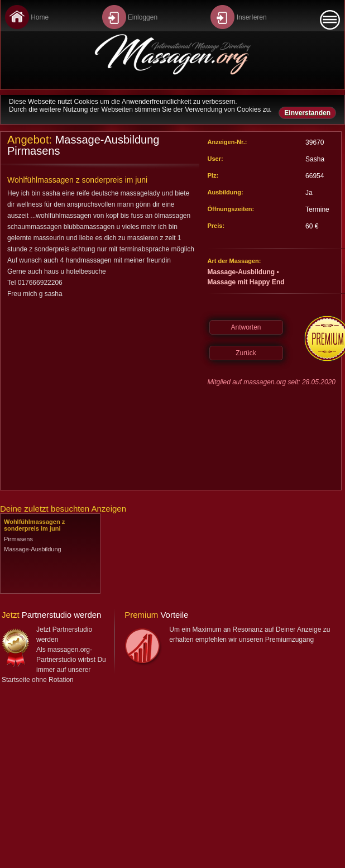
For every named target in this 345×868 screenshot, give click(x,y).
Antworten (246, 327)
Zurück (246, 353)
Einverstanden (307, 113)
